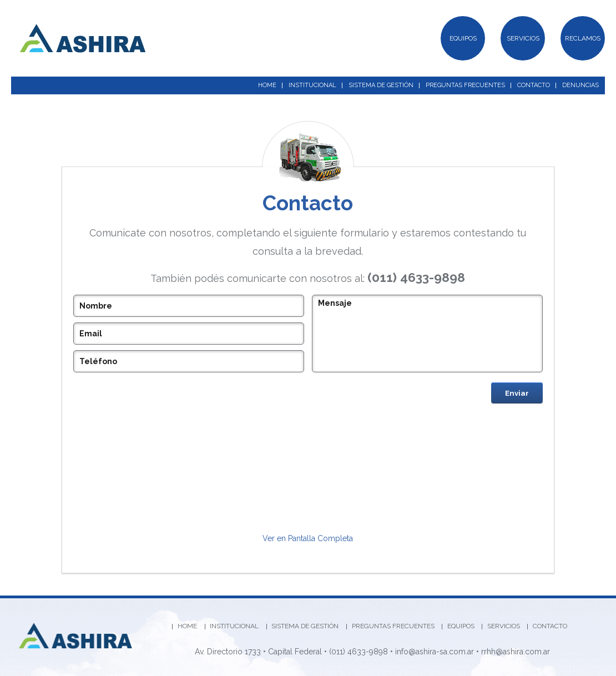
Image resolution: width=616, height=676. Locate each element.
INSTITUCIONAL (312, 85)
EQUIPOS (463, 38)
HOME (267, 85)
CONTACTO (534, 85)
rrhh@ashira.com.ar (516, 652)
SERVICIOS (523, 38)
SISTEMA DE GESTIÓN (381, 85)
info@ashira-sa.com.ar (435, 652)
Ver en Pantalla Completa (308, 538)
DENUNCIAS (580, 85)
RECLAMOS (583, 38)
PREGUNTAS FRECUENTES (465, 85)
